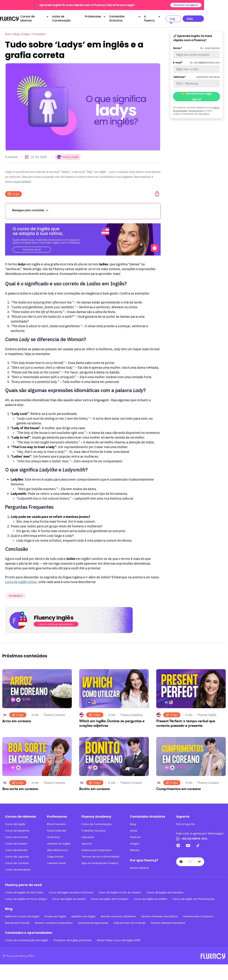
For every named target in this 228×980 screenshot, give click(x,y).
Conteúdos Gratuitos (137, 17)
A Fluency (167, 17)
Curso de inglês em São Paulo (24, 890)
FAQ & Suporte (185, 822)
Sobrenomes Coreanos (198, 914)
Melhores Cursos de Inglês (22, 914)
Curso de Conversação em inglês (27, 938)
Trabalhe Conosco (94, 829)
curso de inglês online (21, 580)
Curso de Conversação (96, 822)
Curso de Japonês (17, 855)
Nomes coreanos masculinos (54, 921)
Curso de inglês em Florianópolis (193, 897)
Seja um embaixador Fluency (100, 861)
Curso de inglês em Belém (150, 897)
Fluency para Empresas (96, 848)
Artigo (13, 192)
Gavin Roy (53, 835)
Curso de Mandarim (18, 868)
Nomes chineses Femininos (168, 921)
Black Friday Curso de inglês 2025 (119, 938)
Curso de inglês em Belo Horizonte (71, 890)
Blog (17, 32)
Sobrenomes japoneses (93, 921)
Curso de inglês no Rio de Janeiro (120, 890)
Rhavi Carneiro (56, 822)
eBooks (135, 848)
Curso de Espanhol (17, 829)
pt (190, 860)
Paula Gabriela (57, 829)
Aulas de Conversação (79, 17)
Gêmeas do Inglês (59, 842)
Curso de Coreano (17, 861)
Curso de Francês (16, 835)
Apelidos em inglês (83, 914)
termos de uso (196, 109)
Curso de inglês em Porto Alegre (26, 897)
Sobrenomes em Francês (130, 921)
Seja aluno (213, 17)
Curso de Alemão (16, 848)
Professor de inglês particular (73, 938)
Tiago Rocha (55, 855)
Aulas (134, 829)
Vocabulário (39, 32)
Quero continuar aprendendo (56, 622)
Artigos (26, 32)
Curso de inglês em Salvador (165, 890)
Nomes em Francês (17, 921)
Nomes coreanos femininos (118, 914)
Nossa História (139, 866)
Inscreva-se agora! (210, 5)
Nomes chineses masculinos (160, 914)
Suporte (87, 842)
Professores (107, 17)
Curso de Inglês (15, 822)
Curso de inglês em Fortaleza (110, 897)
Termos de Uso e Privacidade (100, 855)
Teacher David (56, 861)
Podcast (135, 835)
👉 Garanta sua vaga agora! (197, 94)
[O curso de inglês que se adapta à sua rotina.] (83, 237)
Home (8, 32)
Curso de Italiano (16, 842)
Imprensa (88, 835)
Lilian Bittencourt (58, 848)
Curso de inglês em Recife (69, 897)
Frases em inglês (55, 914)
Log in (192, 17)
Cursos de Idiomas (42, 17)
